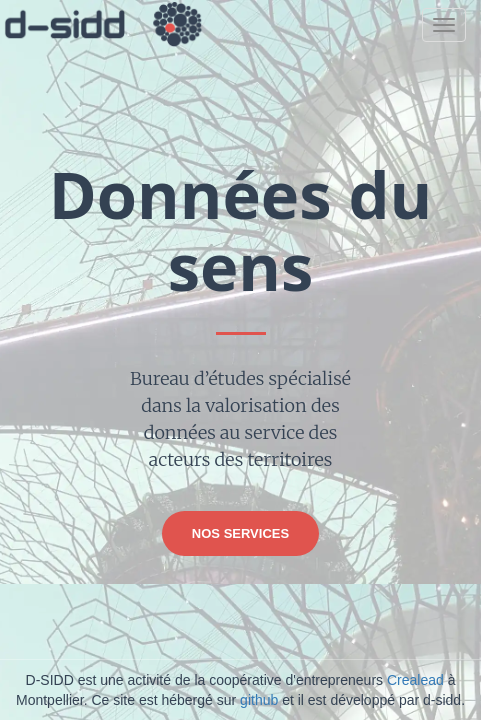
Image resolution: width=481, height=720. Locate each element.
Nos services (240, 533)
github (259, 700)
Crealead (415, 680)
